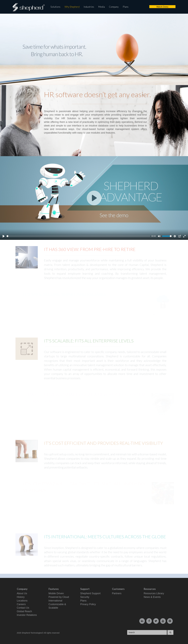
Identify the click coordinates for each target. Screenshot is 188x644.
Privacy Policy (88, 604)
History (21, 597)
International (55, 601)
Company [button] (114, 7)
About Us (22, 593)
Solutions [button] (55, 7)
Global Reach (24, 611)
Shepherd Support (90, 593)
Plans (126, 7)
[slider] (78, 236)
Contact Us (23, 608)
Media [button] (102, 7)
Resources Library (154, 593)
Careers (21, 604)
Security (85, 597)
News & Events (152, 597)
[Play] (4, 236)
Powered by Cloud (59, 597)
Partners (117, 593)
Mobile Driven (56, 593)
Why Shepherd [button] (72, 7)
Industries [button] (89, 7)
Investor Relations (27, 615)
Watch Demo (162, 7)
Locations (22, 601)
